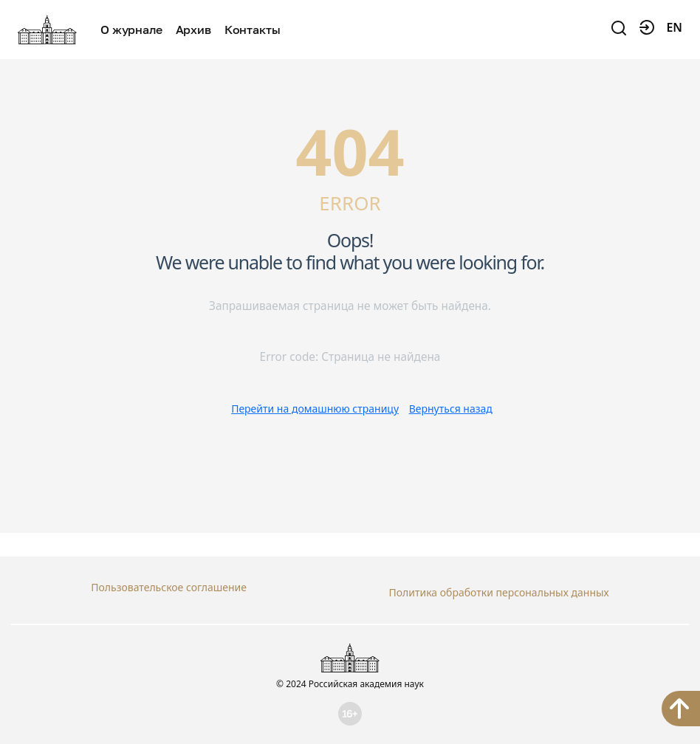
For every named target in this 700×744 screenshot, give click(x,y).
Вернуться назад (451, 409)
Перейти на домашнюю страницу (315, 409)
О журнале (131, 30)
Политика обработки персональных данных (498, 587)
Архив (193, 30)
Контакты (253, 30)
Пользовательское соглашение (169, 587)
